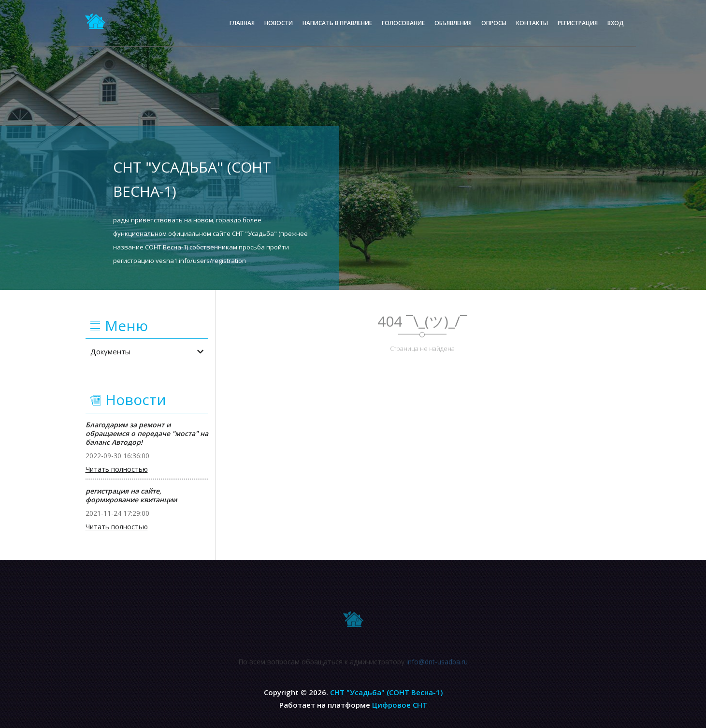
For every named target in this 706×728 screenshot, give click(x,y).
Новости (279, 23)
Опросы (494, 23)
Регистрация (578, 23)
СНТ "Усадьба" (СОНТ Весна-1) (386, 692)
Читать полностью (117, 469)
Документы (147, 351)
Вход (616, 23)
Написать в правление (337, 23)
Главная (242, 23)
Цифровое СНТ (400, 705)
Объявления (453, 23)
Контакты (532, 23)
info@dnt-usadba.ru (437, 664)
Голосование (403, 23)
